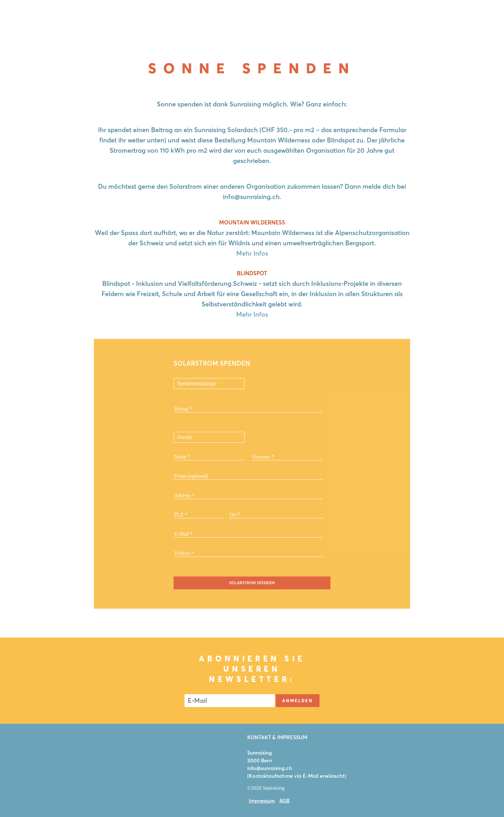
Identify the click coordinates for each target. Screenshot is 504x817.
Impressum (262, 801)
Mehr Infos (252, 253)
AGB (284, 801)
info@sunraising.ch (270, 768)
